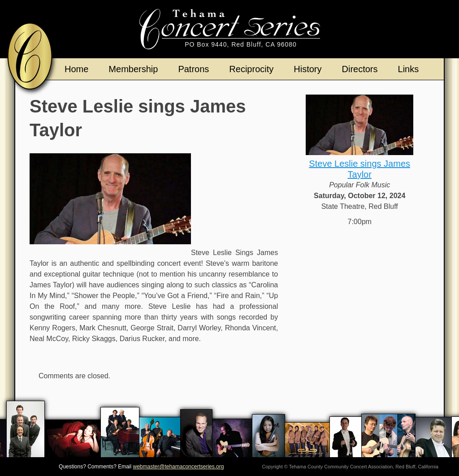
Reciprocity (251, 69)
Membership (133, 69)
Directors (360, 69)
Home (76, 69)
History (307, 69)
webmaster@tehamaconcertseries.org (179, 467)
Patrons (193, 69)
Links (409, 69)
